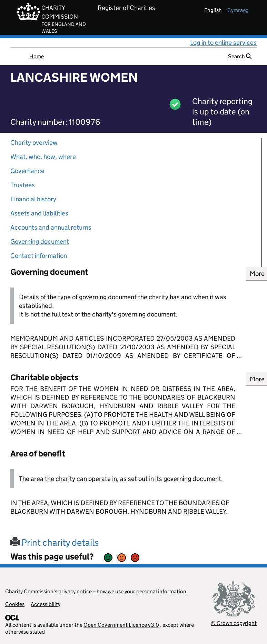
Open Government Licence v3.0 (121, 625)
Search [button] (240, 56)
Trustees (23, 185)
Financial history (33, 199)
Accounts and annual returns (51, 227)
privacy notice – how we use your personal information (122, 591)
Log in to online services (223, 43)
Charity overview (34, 143)
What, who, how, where (43, 157)
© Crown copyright (234, 623)
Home (37, 56)
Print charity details (55, 542)
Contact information (39, 256)
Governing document (40, 241)
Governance (27, 171)
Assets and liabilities (39, 213)
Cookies (15, 604)
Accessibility (46, 604)
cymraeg (238, 10)
